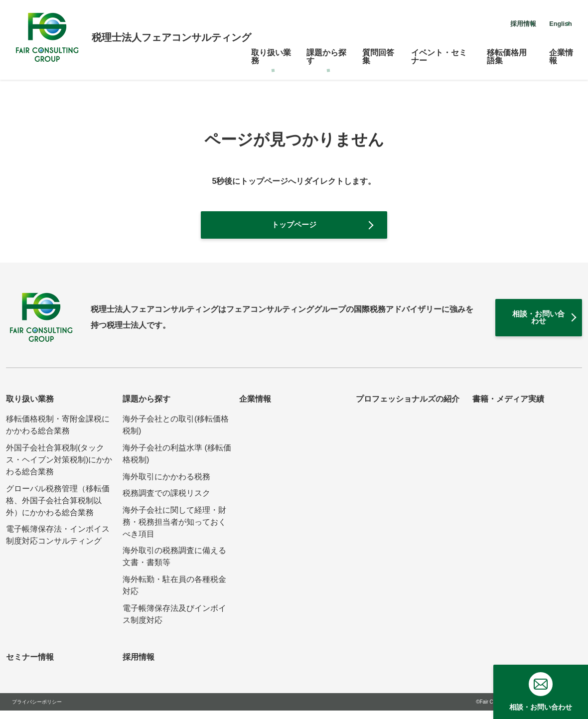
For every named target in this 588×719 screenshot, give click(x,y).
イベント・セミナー (439, 52)
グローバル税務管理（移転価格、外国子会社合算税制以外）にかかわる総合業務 (58, 509)
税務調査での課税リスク (166, 502)
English (549, 22)
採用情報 (488, 22)
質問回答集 (378, 52)
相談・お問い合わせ (512, 323)
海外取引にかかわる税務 (166, 485)
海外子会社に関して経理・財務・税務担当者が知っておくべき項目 (174, 530)
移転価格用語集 (507, 52)
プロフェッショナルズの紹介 (408, 408)
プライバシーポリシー (37, 710)
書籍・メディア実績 (508, 408)
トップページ (294, 226)
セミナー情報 (30, 665)
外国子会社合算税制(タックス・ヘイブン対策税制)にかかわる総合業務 (59, 468)
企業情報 (561, 52)
